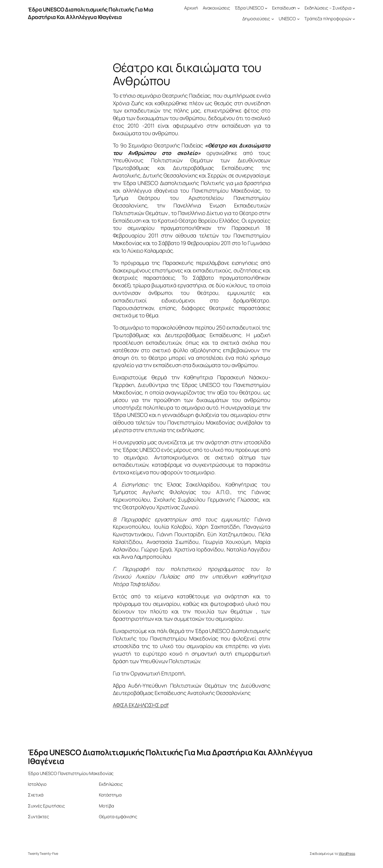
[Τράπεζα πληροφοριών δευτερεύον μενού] (354, 19)
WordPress (347, 853)
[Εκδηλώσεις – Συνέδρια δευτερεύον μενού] (354, 8)
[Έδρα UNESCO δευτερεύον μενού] (266, 8)
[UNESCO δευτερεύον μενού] (298, 19)
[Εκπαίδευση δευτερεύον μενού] (299, 8)
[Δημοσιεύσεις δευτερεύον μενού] (273, 19)
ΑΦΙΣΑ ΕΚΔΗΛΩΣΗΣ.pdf (141, 705)
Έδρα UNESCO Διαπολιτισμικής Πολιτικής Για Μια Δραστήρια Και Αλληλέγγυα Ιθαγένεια (91, 13)
